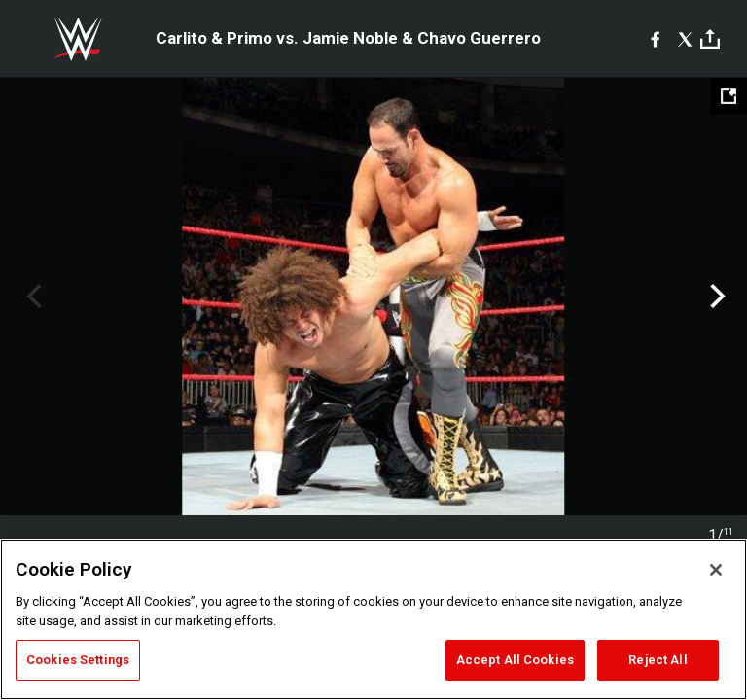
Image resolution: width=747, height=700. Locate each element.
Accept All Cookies (515, 660)
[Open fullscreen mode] (729, 96)
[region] (373, 619)
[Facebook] (655, 39)
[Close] (716, 570)
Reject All (658, 660)
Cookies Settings (78, 660)
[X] (685, 39)
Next (715, 297)
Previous (32, 297)
